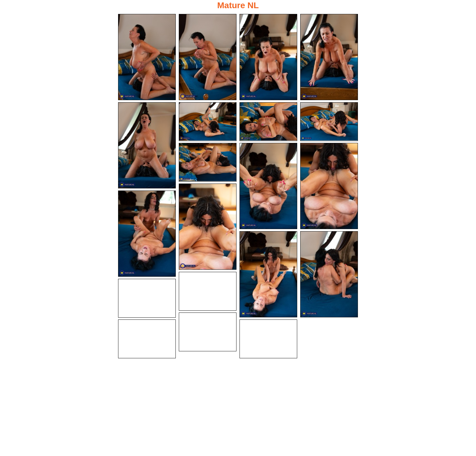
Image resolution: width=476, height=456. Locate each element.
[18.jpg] (208, 332)
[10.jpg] (268, 186)
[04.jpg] (329, 57)
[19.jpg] (147, 339)
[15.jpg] (329, 274)
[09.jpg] (208, 162)
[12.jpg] (208, 227)
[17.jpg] (147, 298)
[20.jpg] (268, 339)
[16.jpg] (208, 291)
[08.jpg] (329, 122)
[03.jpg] (268, 57)
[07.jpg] (268, 122)
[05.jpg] (147, 145)
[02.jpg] (208, 57)
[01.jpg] (147, 57)
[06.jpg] (208, 122)
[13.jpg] (147, 234)
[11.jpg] (329, 186)
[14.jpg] (268, 274)
